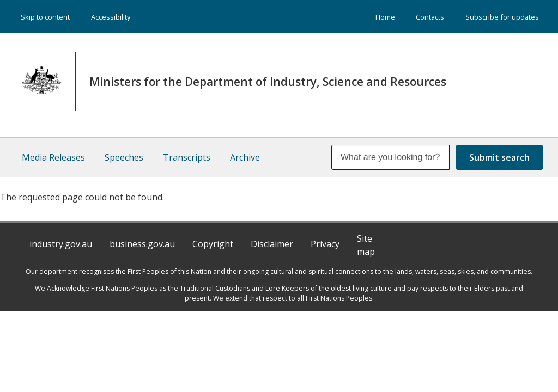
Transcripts (187, 157)
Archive (245, 157)
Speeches (124, 157)
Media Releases (53, 157)
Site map (366, 245)
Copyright (213, 244)
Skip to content (45, 17)
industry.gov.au (61, 244)
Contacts (430, 17)
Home (385, 17)
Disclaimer (272, 244)
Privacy (325, 244)
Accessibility (111, 17)
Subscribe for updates (502, 17)
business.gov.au (142, 244)
